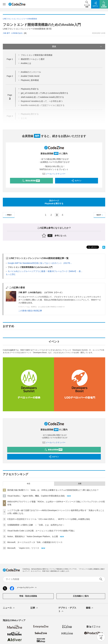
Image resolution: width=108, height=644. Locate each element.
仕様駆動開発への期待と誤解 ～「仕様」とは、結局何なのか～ (36, 525)
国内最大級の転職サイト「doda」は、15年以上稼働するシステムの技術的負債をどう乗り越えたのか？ (53, 490)
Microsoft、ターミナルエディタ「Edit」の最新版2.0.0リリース (35, 542)
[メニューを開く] (4, 4)
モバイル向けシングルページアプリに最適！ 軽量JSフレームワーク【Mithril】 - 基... (45, 271)
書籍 (90, 608)
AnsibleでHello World (30, 76)
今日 (28, 484)
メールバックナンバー (54, 174)
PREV (8, 215)
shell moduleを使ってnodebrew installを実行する (42, 97)
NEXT (100, 215)
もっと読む (11, 274)
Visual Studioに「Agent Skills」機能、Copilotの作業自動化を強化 (36, 496)
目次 (77, 47)
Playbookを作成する (30, 89)
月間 (80, 484)
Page (10, 59)
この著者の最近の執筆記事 (30, 311)
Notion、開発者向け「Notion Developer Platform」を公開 (33, 536)
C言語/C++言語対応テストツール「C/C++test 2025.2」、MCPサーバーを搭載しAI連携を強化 (49, 519)
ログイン (76, 181)
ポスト (92, 247)
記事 (34, 608)
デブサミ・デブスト (67, 610)
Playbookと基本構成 (30, 80)
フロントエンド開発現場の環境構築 (37, 55)
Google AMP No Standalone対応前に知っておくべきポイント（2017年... (40, 263)
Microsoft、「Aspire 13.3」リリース (23, 548)
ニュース (9, 608)
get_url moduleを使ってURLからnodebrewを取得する (44, 93)
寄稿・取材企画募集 (28, 596)
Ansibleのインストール (31, 72)
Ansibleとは (26, 63)
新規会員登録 (31, 181)
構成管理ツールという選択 (33, 59)
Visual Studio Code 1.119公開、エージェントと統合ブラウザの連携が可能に (41, 531)
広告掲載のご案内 (81, 596)
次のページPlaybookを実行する (54, 202)
